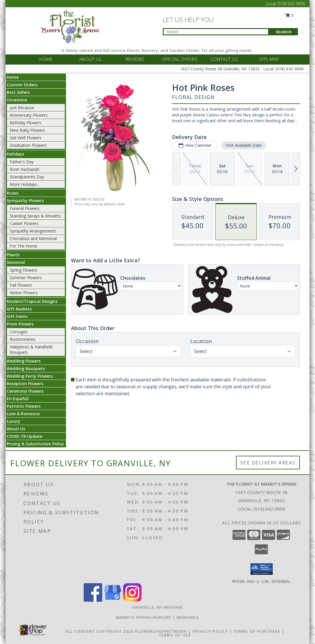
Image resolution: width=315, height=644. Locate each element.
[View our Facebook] (93, 600)
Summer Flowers (26, 278)
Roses (12, 193)
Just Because (22, 108)
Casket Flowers (24, 223)
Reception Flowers (25, 384)
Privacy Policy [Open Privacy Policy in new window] (210, 631)
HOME (46, 59)
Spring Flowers (24, 270)
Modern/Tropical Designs (32, 301)
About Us (16, 429)
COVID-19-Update (24, 436)
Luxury (13, 421)
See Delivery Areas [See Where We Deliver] (268, 463)
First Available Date (244, 145)
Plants (13, 255)
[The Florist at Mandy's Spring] (70, 26)
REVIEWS (135, 59)
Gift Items (17, 316)
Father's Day (22, 162)
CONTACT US (224, 59)
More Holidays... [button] (25, 184)
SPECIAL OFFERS (180, 59)
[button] (262, 569)
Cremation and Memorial (33, 238)
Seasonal (16, 262)
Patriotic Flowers (24, 406)
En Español (18, 399)
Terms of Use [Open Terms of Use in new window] (175, 635)
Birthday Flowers (26, 123)
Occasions (17, 100)
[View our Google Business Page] (113, 600)
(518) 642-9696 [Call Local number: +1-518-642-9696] (291, 4)
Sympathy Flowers (25, 201)
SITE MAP (269, 59)
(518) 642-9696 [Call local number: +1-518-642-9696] (269, 509)
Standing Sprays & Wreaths (35, 216)
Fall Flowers (21, 285)
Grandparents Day (27, 177)
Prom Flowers (20, 324)
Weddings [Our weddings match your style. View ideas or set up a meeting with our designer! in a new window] (188, 617)
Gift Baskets (19, 309)
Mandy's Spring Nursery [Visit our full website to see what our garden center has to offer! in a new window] (144, 617)
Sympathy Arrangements (33, 231)
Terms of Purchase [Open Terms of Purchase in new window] (257, 631)
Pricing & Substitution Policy (35, 444)
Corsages (19, 332)
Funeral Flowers (25, 208)
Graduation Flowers (28, 145)
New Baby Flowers (28, 130)
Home (13, 77)
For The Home (24, 246)
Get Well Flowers (26, 138)
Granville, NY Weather (157, 607)
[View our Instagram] (132, 600)
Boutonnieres (23, 339)
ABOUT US (91, 59)
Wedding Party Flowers (30, 376)
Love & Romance (23, 414)
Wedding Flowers (24, 361)
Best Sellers (18, 92)
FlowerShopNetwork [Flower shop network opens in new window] (161, 631)
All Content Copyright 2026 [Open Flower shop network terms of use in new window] (100, 631)
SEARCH (284, 32)
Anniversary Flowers (29, 115)
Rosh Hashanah (25, 169)
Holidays (15, 154)
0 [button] (290, 15)
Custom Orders (22, 85)
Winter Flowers (24, 293)
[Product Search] (216, 32)
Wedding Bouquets (26, 368)
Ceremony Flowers (25, 391)
